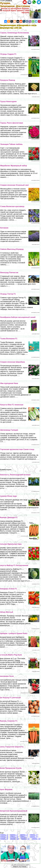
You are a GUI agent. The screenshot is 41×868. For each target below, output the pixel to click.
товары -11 (25, 839)
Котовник (4, 228)
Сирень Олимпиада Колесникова (15, 33)
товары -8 (33, 837)
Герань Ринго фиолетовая (12, 123)
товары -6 (14, 837)
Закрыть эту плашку (20, 867)
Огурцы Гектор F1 (8, 294)
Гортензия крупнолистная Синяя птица (17, 450)
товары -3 (24, 835)
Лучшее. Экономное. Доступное (16, 5)
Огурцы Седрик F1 (8, 54)
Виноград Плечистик (9, 273)
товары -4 (33, 835)
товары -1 (4, 835)
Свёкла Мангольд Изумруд (12, 250)
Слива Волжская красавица (12, 207)
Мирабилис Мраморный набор (14, 166)
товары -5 (4, 837)
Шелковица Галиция (9, 430)
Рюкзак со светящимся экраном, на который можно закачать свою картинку (15, 11)
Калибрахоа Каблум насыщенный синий (18, 318)
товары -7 (24, 837)
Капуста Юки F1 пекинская (12, 405)
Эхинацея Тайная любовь (12, 145)
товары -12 (36, 839)
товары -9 (4, 839)
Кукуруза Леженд (8, 80)
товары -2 (14, 835)
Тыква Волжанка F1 (9, 339)
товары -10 (14, 839)
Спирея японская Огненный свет (15, 185)
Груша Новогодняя (8, 102)
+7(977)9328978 (6, 1)
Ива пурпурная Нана (9, 384)
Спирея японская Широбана (13, 362)
